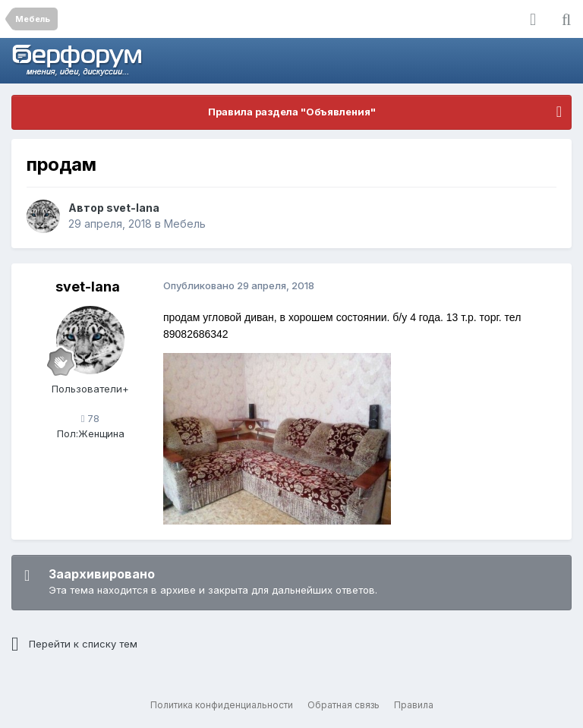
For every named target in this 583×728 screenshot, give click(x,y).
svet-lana (133, 208)
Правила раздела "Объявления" (292, 112)
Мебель (185, 224)
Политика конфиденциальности (222, 705)
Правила (414, 705)
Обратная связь (343, 705)
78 (91, 418)
